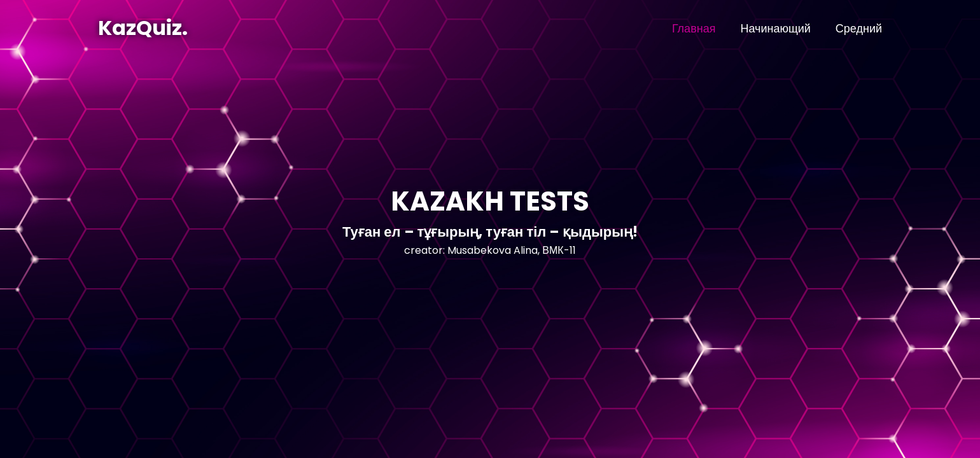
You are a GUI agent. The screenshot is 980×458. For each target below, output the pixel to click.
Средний (859, 28)
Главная (694, 28)
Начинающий (775, 28)
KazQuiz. (143, 28)
